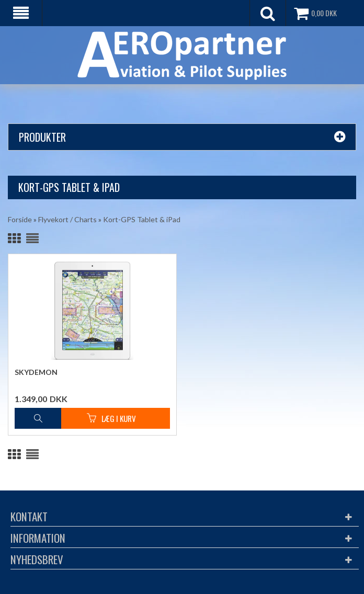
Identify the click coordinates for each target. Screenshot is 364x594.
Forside (20, 219)
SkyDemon (36, 372)
